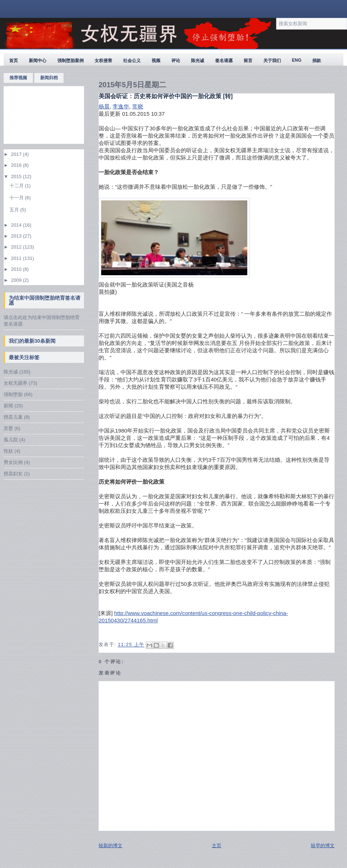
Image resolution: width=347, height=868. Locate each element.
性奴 (8, 451)
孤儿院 (11, 440)
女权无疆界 (16, 383)
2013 (17, 236)
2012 (17, 247)
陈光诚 (198, 61)
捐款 (317, 61)
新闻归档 (49, 78)
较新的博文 (110, 846)
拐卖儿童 (13, 417)
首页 (14, 61)
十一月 (17, 198)
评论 (176, 61)
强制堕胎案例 (70, 61)
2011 (17, 258)
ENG (297, 60)
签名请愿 (224, 61)
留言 (248, 61)
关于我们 (272, 61)
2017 (17, 154)
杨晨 (104, 106)
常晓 (138, 106)
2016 (17, 165)
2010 (17, 269)
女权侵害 (103, 61)
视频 (156, 61)
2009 (17, 280)
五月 (15, 210)
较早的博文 (323, 846)
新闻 (8, 406)
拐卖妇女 (13, 474)
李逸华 (121, 106)
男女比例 (13, 462)
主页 (217, 846)
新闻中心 (38, 61)
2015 (17, 176)
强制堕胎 (13, 394)
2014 (17, 225)
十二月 (17, 186)
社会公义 (132, 61)
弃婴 (8, 428)
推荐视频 (18, 78)
